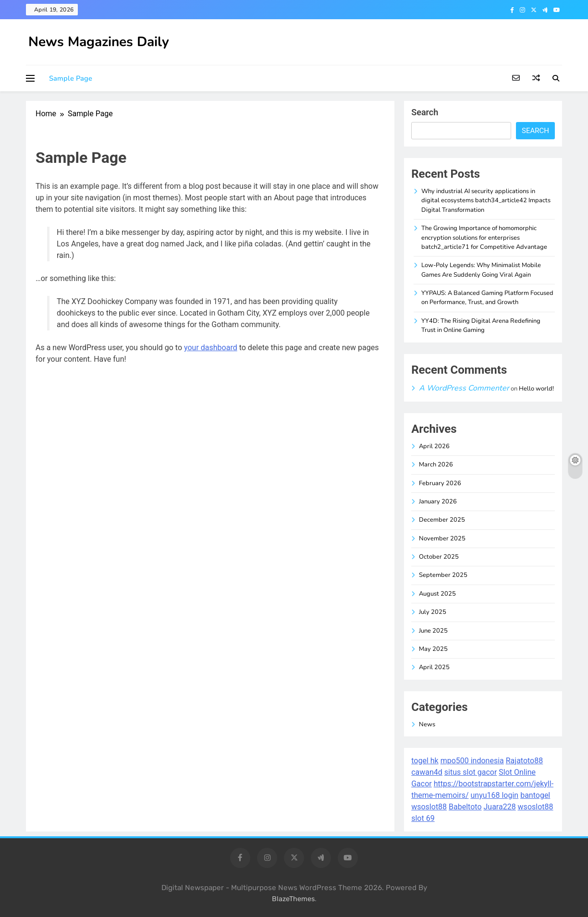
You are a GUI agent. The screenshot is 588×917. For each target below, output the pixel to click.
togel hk (425, 761)
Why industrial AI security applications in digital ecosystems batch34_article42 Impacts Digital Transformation (486, 201)
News (427, 724)
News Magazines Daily (99, 42)
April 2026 (434, 446)
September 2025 (443, 575)
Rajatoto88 (524, 761)
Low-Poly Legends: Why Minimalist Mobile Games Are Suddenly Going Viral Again (481, 270)
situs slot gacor (471, 772)
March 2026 (436, 465)
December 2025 (442, 520)
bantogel (535, 795)
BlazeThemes (293, 899)
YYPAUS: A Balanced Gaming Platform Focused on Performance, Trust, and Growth (487, 298)
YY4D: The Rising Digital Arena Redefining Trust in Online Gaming (481, 325)
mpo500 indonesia (472, 761)
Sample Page (71, 78)
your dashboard (211, 348)
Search (425, 112)
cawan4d (427, 772)
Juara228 (499, 807)
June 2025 (433, 631)
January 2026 (438, 501)
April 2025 (434, 667)
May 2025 (433, 649)
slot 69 (423, 818)
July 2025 (433, 612)
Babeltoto (465, 807)
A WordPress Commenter (464, 388)
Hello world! (536, 389)
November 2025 (442, 538)
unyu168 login (494, 795)
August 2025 (437, 594)
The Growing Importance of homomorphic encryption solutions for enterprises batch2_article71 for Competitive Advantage (484, 238)
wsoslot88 (429, 807)
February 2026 (440, 483)
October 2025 (439, 557)
